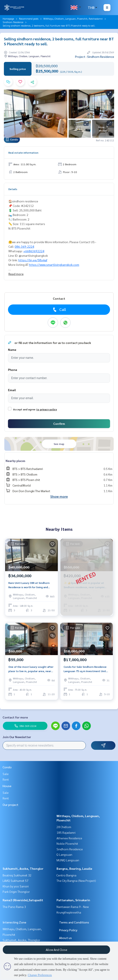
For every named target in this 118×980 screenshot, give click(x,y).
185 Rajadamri (66, 832)
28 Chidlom (64, 827)
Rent (6, 779)
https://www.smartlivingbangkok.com (54, 265)
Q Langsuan (64, 854)
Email (12, 390)
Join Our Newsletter (17, 737)
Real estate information (23, 153)
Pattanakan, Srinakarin (73, 900)
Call (59, 309)
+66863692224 (34, 251)
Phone (13, 370)
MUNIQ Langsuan (68, 860)
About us (65, 938)
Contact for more (15, 717)
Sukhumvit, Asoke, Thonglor (23, 868)
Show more (59, 496)
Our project (10, 805)
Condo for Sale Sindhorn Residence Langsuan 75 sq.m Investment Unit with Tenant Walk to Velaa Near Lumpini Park (85, 669)
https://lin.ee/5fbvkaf (33, 260)
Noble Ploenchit (67, 843)
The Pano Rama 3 (14, 907)
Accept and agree (24, 409)
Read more (16, 274)
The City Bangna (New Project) (76, 881)
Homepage (8, 19)
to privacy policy (47, 409)
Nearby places (15, 461)
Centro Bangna (66, 875)
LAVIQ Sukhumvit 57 (16, 881)
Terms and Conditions (74, 922)
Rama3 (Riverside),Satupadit (23, 900)
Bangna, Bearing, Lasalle (74, 868)
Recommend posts (29, 19)
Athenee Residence (69, 838)
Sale (6, 774)
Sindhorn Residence (13, 22)
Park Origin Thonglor (16, 892)
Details (13, 189)
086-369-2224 (24, 246)
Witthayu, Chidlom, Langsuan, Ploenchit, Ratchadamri (73, 19)
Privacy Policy (68, 930)
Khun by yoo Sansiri (16, 886)
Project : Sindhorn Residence (95, 57)
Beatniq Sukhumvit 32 (17, 875)
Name (12, 350)
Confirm (59, 424)
